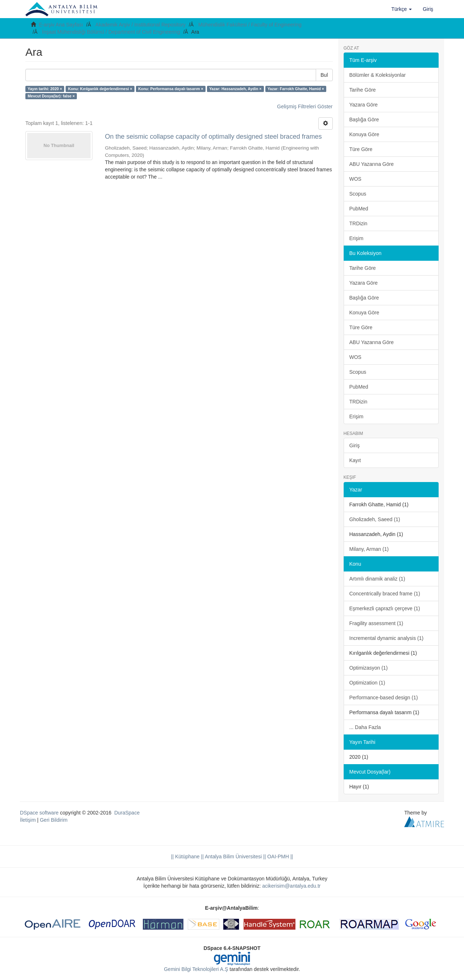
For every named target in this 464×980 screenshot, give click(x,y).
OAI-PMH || (279, 857)
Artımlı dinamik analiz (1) (377, 579)
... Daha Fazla (365, 727)
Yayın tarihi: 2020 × (45, 89)
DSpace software (39, 813)
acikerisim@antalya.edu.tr (291, 886)
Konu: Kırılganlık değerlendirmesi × (100, 89)
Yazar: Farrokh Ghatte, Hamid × (296, 89)
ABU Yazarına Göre (372, 164)
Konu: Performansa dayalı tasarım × (171, 89)
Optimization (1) (367, 683)
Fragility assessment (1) (376, 623)
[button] (402, 9)
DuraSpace (127, 813)
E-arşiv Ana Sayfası (61, 25)
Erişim (357, 238)
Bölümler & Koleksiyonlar (378, 75)
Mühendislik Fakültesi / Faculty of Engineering (250, 25)
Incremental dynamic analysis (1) (387, 638)
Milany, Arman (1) (369, 549)
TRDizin (359, 223)
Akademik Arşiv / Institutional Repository (140, 25)
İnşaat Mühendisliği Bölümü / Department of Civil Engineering (111, 32)
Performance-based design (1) (384, 698)
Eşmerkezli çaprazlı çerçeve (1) (385, 608)
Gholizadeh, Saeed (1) (375, 519)
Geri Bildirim (54, 820)
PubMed (359, 209)
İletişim (28, 820)
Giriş (355, 445)
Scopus (358, 194)
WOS (355, 179)
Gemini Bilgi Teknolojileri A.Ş (196, 969)
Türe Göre (361, 149)
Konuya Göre (364, 134)
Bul (324, 75)
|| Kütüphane (185, 857)
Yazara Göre (364, 105)
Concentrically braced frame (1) (385, 594)
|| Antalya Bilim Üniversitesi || (233, 857)
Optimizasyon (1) (369, 668)
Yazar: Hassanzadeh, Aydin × (235, 89)
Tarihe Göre (363, 90)
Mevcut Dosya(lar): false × (51, 96)
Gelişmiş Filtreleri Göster (305, 106)
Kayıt (355, 460)
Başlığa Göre (364, 120)
